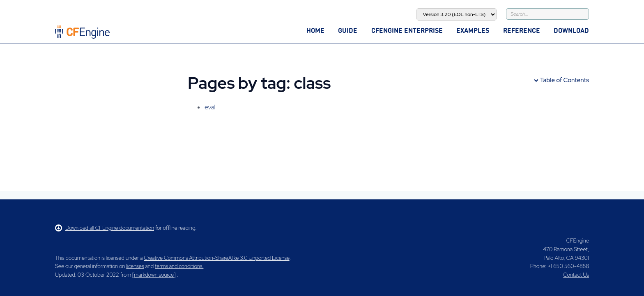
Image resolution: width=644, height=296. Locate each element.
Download (571, 30)
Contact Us (576, 275)
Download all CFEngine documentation (105, 228)
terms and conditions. (179, 266)
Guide (348, 30)
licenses (135, 266)
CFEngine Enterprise (407, 30)
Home (315, 30)
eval (210, 107)
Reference (522, 30)
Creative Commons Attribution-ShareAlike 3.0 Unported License (216, 258)
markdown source (154, 275)
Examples (473, 30)
